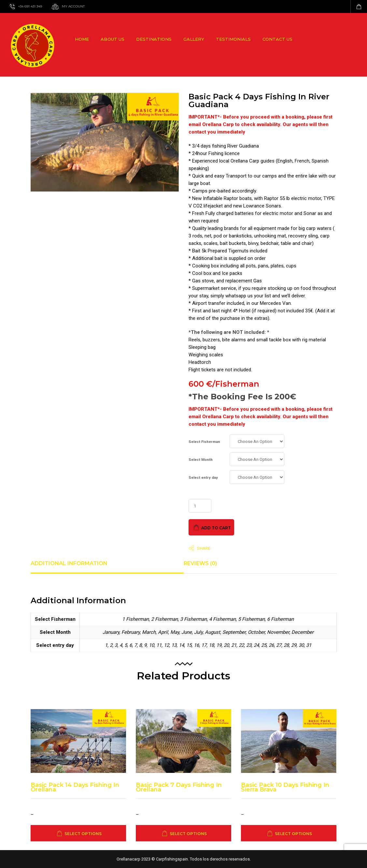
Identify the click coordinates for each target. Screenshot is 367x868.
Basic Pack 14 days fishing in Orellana (75, 787)
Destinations (154, 39)
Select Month (201, 460)
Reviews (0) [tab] (200, 564)
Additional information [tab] (69, 564)
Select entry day (203, 478)
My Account (73, 6)
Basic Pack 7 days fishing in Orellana (179, 787)
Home (82, 39)
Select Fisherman (204, 442)
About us (113, 39)
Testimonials (233, 39)
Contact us (277, 39)
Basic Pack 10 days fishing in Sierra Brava (285, 787)
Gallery (194, 39)
